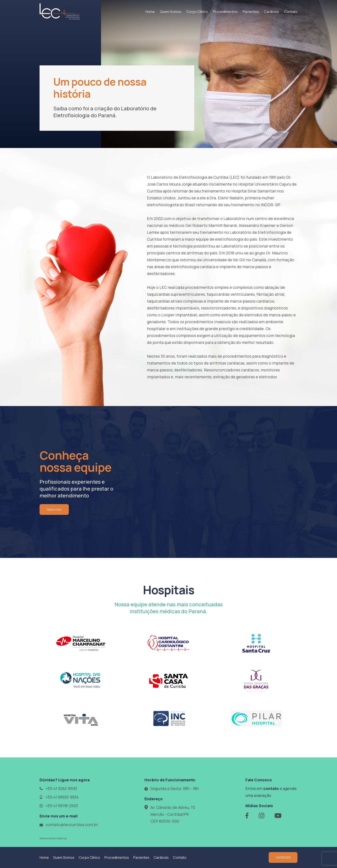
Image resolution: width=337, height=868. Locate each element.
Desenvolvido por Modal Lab (53, 838)
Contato (291, 12)
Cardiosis (271, 12)
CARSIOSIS (283, 857)
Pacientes (251, 12)
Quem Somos (171, 12)
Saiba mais (54, 509)
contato (271, 788)
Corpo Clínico (197, 12)
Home (150, 12)
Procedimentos (225, 12)
